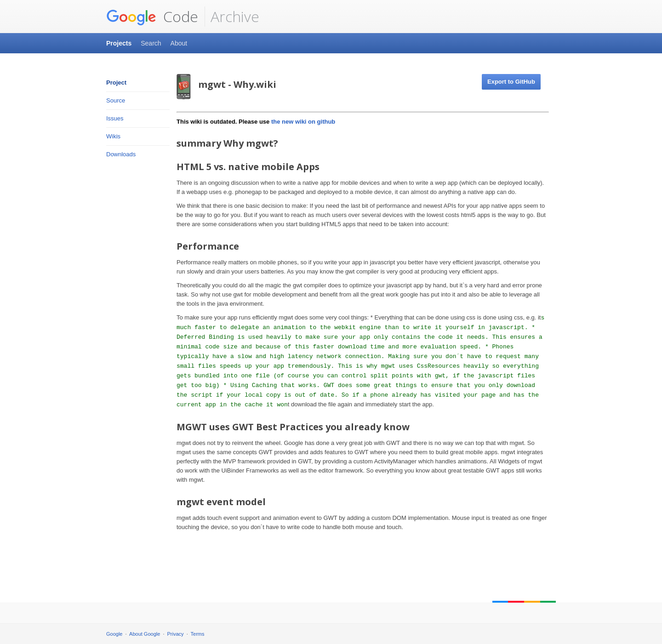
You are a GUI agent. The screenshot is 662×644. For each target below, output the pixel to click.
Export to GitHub (511, 82)
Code (152, 17)
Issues (115, 118)
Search (151, 43)
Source (116, 100)
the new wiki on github (303, 122)
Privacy (176, 634)
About (179, 43)
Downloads (121, 154)
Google (114, 634)
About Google (145, 634)
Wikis (113, 136)
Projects (119, 43)
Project (116, 83)
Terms (198, 634)
